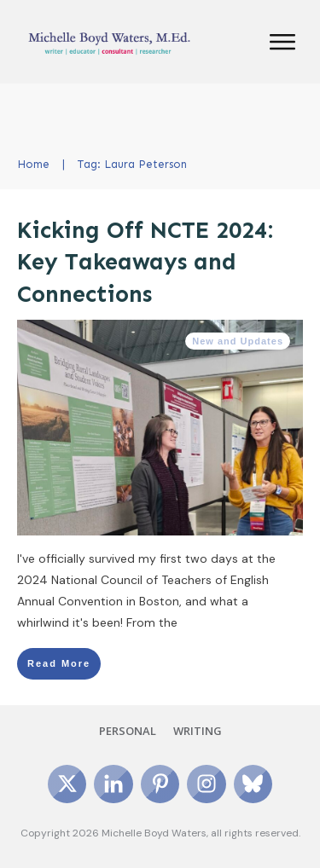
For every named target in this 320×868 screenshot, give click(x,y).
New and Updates (238, 341)
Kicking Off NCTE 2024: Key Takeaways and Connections (145, 263)
